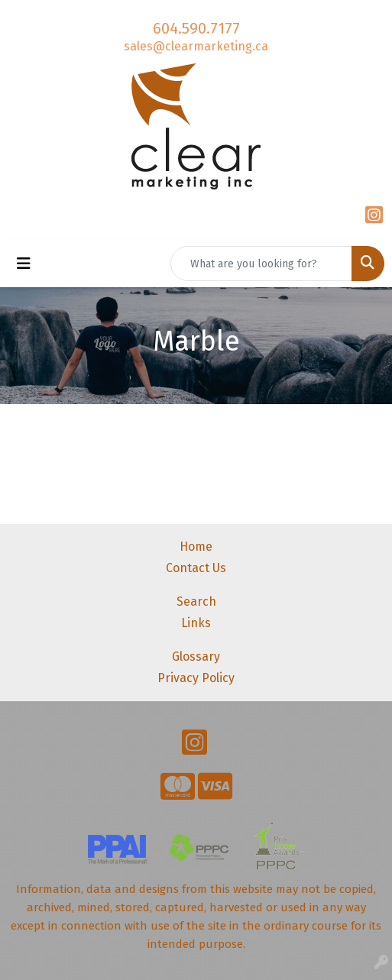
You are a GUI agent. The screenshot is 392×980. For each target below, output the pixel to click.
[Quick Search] (261, 264)
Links (196, 623)
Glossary (196, 657)
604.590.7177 (196, 28)
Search (196, 602)
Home (196, 547)
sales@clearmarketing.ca (196, 46)
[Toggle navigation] (24, 264)
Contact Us (196, 568)
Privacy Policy (196, 678)
